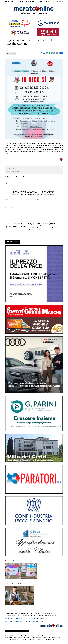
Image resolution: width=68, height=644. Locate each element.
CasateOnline (18, 618)
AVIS (7, 180)
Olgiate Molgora (11, 54)
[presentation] (17, 235)
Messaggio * (9, 208)
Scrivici (9, 631)
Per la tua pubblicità (21, 631)
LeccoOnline (27, 618)
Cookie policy (19, 622)
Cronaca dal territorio (12, 47)
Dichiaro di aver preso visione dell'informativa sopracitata (24, 230)
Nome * (8, 199)
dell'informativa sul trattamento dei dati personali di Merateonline (22, 225)
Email (37, 199)
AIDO (7, 184)
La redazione (9, 618)
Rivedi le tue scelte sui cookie (34, 622)
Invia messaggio (13, 242)
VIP (43, 618)
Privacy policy (10, 622)
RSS (34, 618)
